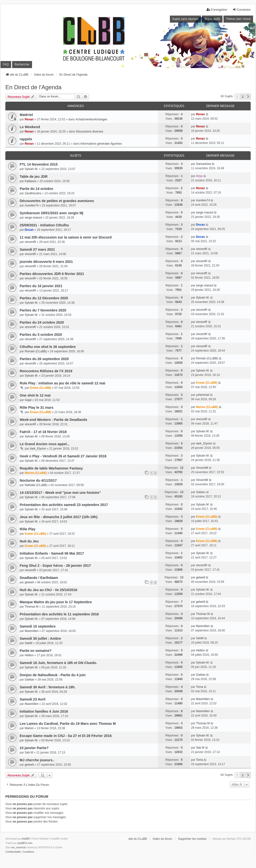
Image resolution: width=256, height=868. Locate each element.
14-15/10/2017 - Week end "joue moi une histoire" (60, 493)
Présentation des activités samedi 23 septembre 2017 (64, 505)
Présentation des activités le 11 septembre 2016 (59, 614)
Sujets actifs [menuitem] (212, 19)
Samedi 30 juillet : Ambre (40, 638)
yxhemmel (203, 395)
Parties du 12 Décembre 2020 (44, 298)
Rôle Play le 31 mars (37, 407)
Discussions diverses (90, 132)
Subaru (201, 492)
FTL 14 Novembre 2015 (39, 164)
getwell (29, 582)
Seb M (29, 753)
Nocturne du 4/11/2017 (38, 480)
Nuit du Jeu (29, 541)
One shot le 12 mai (35, 395)
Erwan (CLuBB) (41, 388)
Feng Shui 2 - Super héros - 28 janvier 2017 (55, 566)
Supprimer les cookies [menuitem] (192, 839)
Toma (200, 687)
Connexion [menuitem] (242, 10)
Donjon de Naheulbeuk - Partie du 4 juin (53, 675)
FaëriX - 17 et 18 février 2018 (43, 432)
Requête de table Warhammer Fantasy (51, 468)
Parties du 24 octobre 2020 (42, 322)
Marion (29, 728)
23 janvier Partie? (34, 748)
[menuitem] (13, 852)
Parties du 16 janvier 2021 (41, 286)
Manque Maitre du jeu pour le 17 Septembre (56, 602)
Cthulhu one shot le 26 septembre (48, 347)
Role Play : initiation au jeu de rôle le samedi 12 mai (62, 383)
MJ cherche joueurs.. (37, 760)
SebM (29, 643)
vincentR (30, 242)
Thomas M (32, 607)
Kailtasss (31, 181)
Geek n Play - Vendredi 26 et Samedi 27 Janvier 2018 (63, 456)
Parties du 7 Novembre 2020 (43, 310)
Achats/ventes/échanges (91, 119)
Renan (29, 119)
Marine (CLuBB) (207, 407)
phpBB (25, 839)
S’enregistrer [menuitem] (217, 10)
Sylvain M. (31, 169)
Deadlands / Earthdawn (39, 578)
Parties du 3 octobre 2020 (41, 335)
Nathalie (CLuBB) (36, 485)
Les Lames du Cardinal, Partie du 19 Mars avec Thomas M (68, 724)
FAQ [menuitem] (6, 64)
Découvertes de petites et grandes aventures (57, 201)
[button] (248, 97)
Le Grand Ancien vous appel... (45, 444)
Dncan (29, 230)
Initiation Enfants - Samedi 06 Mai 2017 (52, 553)
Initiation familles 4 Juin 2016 (44, 711)
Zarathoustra (33, 193)
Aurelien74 (32, 205)
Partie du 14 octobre (36, 189)
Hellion (29, 655)
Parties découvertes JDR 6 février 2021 (52, 274)
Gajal (28, 400)
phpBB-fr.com (25, 843)
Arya (199, 176)
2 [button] (243, 97)
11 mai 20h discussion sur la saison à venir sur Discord (66, 237)
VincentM (202, 468)
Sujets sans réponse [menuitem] (186, 19)
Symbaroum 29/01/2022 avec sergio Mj (51, 213)
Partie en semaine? (36, 651)
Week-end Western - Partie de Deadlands (54, 420)
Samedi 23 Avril (33, 699)
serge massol (33, 218)
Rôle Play (28, 529)
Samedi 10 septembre (38, 626)
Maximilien (32, 631)
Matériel (26, 115)
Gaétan (29, 680)
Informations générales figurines (101, 144)
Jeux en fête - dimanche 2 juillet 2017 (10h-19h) (59, 517)
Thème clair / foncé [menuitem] (238, 19)
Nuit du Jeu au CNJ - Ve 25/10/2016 (49, 590)
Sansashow (204, 164)
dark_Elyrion (38, 449)
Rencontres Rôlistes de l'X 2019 (46, 371)
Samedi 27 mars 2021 (37, 249)
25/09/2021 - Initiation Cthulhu (44, 225)
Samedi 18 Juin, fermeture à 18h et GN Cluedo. (58, 663)
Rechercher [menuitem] (22, 64)
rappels (26, 139)
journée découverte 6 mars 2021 (46, 262)
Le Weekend (30, 127)
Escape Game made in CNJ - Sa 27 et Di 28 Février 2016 (66, 736)
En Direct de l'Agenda (33, 87)
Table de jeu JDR (34, 177)
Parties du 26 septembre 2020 (44, 359)
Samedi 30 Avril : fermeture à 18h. (48, 687)
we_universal (18, 847)
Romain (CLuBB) (36, 351)
